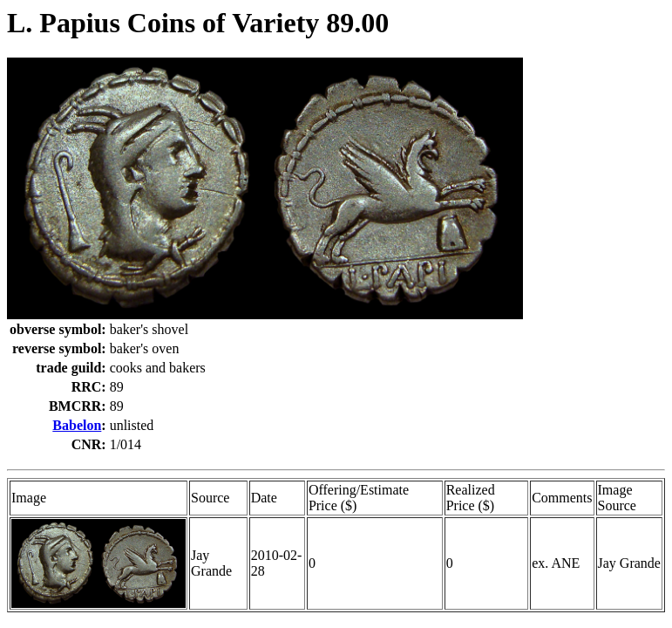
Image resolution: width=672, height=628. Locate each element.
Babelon (77, 425)
